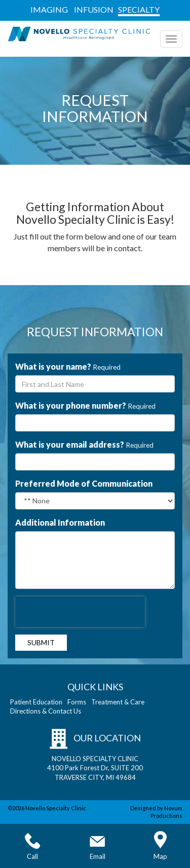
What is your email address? (70, 444)
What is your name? (53, 366)
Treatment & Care (118, 702)
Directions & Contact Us (46, 711)
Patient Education (36, 702)
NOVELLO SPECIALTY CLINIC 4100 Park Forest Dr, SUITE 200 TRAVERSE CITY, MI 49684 (95, 768)
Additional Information (60, 522)
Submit (41, 642)
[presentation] (80, 612)
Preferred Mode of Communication (84, 483)
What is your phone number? (71, 405)
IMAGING (49, 9)
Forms (77, 702)
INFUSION (94, 9)
